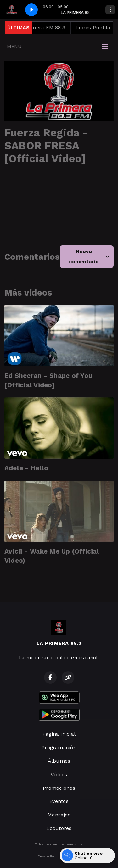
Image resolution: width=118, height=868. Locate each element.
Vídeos (59, 774)
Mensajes (59, 815)
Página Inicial (59, 734)
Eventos (59, 801)
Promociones (59, 788)
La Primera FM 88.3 (44, 28)
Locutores (59, 828)
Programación (59, 747)
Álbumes (59, 761)
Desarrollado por (59, 856)
